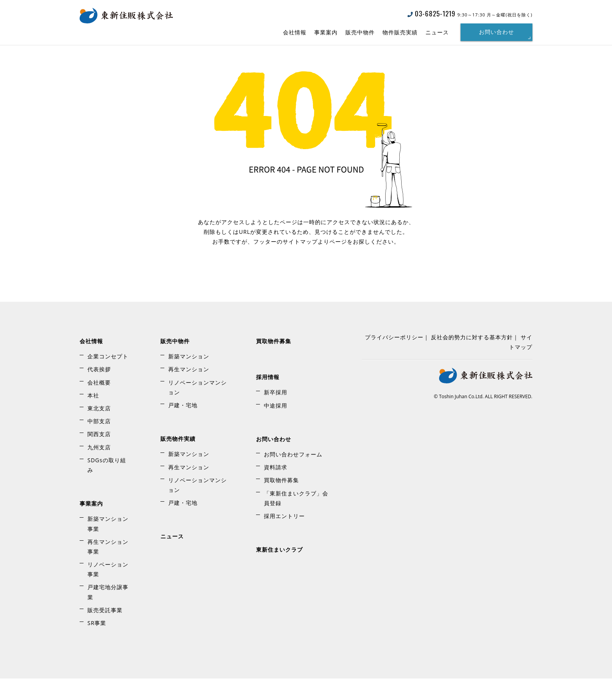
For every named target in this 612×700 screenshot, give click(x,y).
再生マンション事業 (108, 568)
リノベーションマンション (197, 409)
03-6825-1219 (431, 13)
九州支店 (99, 469)
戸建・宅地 (183, 427)
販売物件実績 (178, 460)
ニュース (437, 32)
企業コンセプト (108, 378)
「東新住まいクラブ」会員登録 (296, 520)
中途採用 (276, 427)
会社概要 (99, 404)
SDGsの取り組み (107, 486)
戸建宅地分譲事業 (108, 614)
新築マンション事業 (108, 545)
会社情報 (295, 32)
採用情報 (268, 398)
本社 (93, 417)
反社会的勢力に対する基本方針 (472, 359)
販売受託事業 (105, 631)
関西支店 (99, 456)
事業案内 (326, 32)
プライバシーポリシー (394, 359)
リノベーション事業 (108, 591)
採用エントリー (284, 537)
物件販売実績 (400, 32)
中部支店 (99, 443)
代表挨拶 (99, 391)
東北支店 (99, 430)
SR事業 (97, 644)
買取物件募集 (274, 362)
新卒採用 (276, 414)
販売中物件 (360, 32)
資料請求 (276, 489)
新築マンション (189, 378)
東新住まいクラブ (279, 571)
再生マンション (189, 391)
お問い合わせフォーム (293, 476)
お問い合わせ (496, 32)
